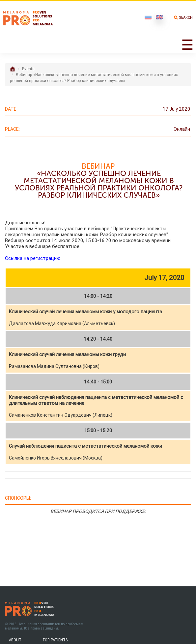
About (15, 640)
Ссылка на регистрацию (33, 258)
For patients (55, 640)
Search (186, 17)
